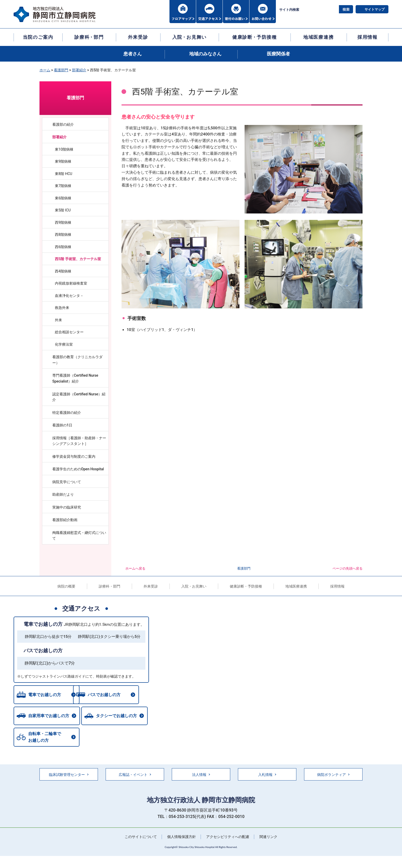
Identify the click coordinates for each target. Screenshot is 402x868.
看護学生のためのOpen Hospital (80, 469)
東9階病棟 (63, 161)
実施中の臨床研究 (67, 507)
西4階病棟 (63, 271)
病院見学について (67, 482)
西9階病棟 (63, 222)
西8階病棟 (63, 235)
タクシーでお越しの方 (118, 716)
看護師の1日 (62, 425)
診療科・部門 (109, 586)
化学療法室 (64, 344)
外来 (58, 320)
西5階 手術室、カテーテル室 (78, 259)
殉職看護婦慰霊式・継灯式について (79, 536)
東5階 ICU (63, 210)
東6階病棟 (63, 198)
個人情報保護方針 (182, 837)
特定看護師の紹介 (67, 413)
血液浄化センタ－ (69, 296)
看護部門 (61, 70)
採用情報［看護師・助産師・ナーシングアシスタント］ (79, 441)
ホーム (45, 70)
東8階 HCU (64, 174)
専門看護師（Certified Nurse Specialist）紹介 (75, 378)
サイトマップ (375, 9)
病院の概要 (66, 586)
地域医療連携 (296, 586)
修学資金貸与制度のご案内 (74, 456)
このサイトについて (141, 837)
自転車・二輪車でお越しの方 (45, 738)
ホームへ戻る (135, 568)
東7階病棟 (63, 186)
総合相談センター (69, 332)
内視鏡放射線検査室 (71, 283)
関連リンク (268, 837)
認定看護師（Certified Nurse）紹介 (79, 397)
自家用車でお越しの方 (49, 716)
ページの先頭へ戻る (348, 568)
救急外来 (62, 308)
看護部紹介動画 (65, 520)
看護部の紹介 (63, 124)
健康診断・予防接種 (246, 586)
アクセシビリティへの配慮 (228, 837)
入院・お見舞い (194, 586)
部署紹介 (79, 70)
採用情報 (337, 586)
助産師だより (63, 494)
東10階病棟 (64, 149)
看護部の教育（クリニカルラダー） (77, 360)
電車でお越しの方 (43, 624)
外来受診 (151, 586)
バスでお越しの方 (43, 651)
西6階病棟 (63, 247)
